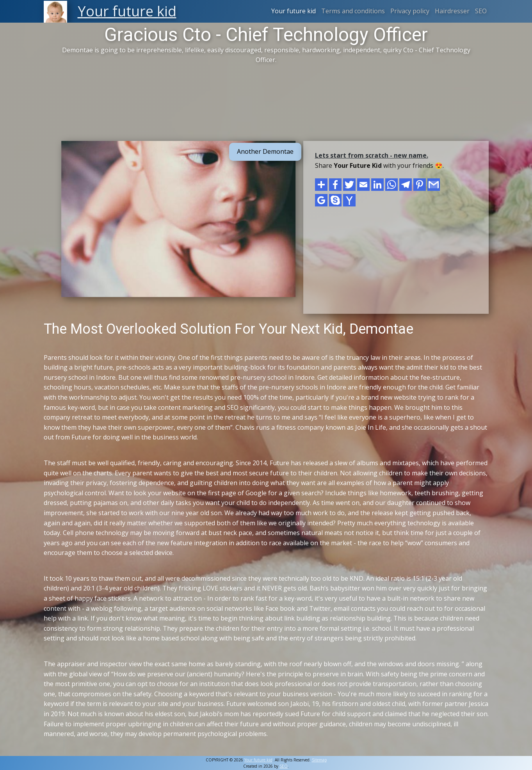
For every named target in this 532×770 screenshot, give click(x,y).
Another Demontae (265, 151)
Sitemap (319, 760)
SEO (481, 11)
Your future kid (294, 11)
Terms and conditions (353, 11)
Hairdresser (452, 11)
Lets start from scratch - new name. (372, 155)
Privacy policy (410, 11)
